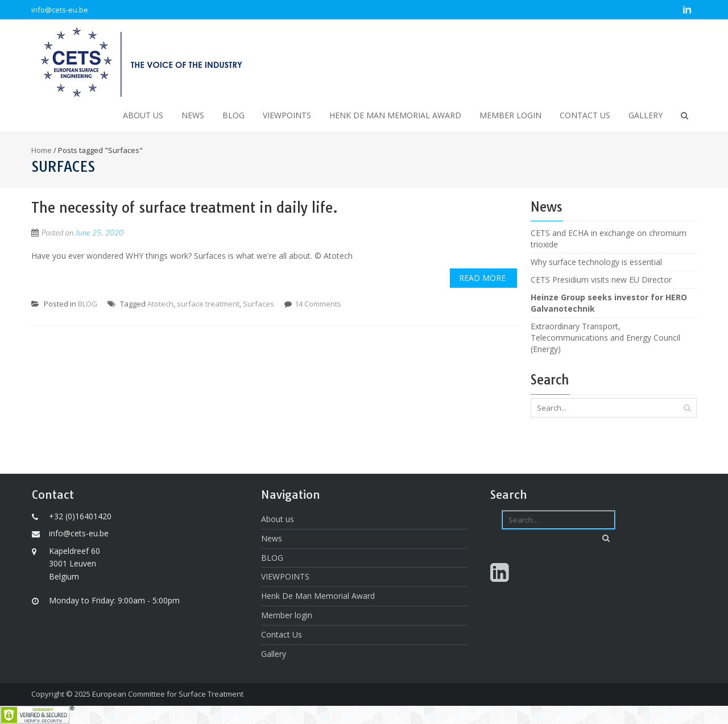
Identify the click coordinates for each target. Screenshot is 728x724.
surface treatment (208, 304)
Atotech (160, 304)
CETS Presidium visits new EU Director (601, 280)
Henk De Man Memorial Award (395, 115)
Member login (510, 115)
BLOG (233, 115)
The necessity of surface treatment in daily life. (185, 208)
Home (42, 150)
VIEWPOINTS (287, 115)
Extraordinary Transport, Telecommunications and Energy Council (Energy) (605, 338)
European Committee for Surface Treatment (168, 694)
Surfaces (258, 304)
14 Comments (318, 304)
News (193, 115)
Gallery (646, 115)
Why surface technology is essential (596, 262)
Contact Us (585, 115)
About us (143, 115)
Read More (482, 278)
